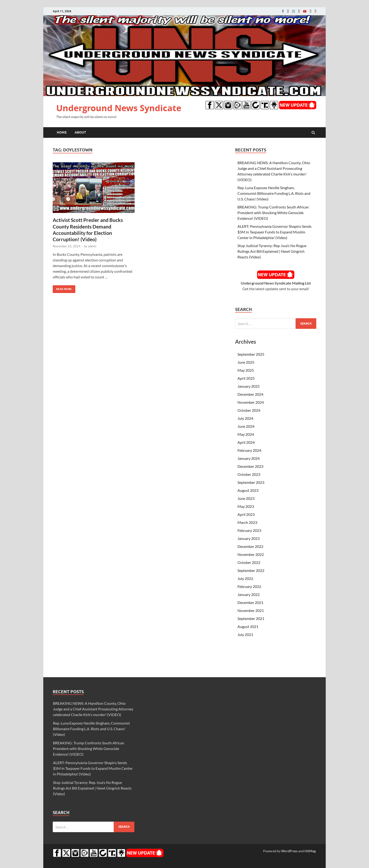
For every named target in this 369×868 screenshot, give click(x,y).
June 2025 (246, 362)
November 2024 (251, 402)
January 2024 (249, 458)
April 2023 (246, 514)
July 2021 (245, 634)
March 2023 (247, 522)
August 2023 (248, 490)
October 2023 (249, 474)
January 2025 (249, 386)
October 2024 (249, 410)
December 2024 (250, 394)
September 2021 (251, 618)
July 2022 (245, 578)
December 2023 (250, 466)
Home (62, 132)
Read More (62, 288)
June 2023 (246, 498)
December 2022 (250, 546)
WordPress (289, 851)
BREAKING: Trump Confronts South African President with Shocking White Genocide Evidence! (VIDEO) (273, 213)
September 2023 (251, 482)
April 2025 (246, 378)
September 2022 (251, 570)
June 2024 (246, 426)
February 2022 (249, 586)
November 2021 (251, 610)
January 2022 (249, 594)
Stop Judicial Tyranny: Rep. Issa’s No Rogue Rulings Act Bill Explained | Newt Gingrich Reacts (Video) (272, 251)
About (80, 132)
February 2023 (249, 530)
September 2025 (251, 354)
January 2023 (249, 538)
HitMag (310, 851)
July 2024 (245, 418)
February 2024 (249, 450)
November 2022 (251, 554)
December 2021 (250, 602)
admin (92, 246)
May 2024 (246, 434)
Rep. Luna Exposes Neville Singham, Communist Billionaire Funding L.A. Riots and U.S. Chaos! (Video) (274, 193)
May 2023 (246, 506)
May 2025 (246, 370)
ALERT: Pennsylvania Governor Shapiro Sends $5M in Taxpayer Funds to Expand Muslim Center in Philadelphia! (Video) (275, 232)
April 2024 (246, 442)
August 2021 (248, 626)
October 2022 (249, 562)
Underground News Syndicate (119, 108)
